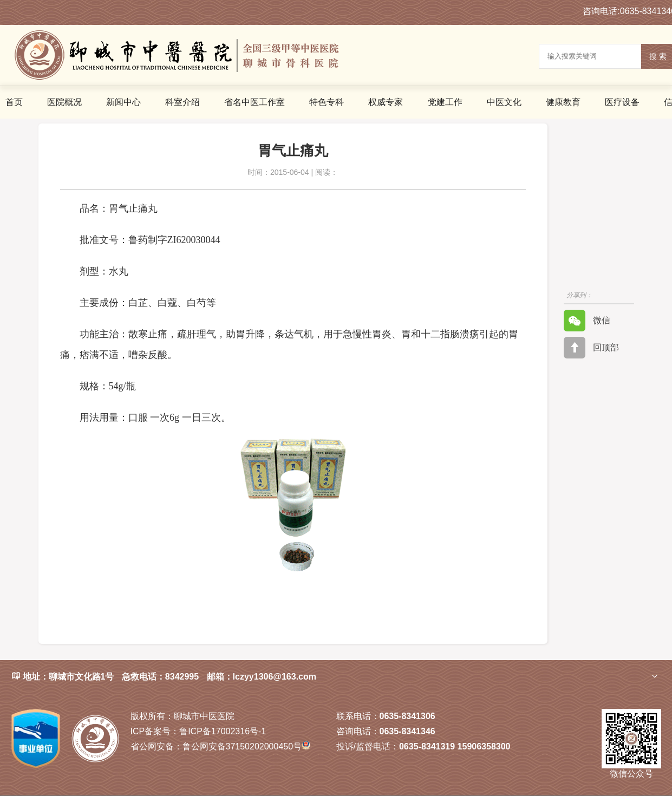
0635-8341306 (407, 716)
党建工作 (445, 102)
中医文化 (504, 102)
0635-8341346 (407, 731)
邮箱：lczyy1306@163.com (262, 677)
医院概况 (64, 102)
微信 (587, 321)
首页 (14, 102)
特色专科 (327, 102)
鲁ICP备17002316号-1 (198, 731)
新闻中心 (123, 102)
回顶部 (591, 348)
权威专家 (386, 102)
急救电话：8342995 (160, 677)
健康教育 (563, 102)
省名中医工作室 (255, 102)
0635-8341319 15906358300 (455, 746)
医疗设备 (622, 102)
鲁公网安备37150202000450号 (220, 746)
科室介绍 (182, 102)
